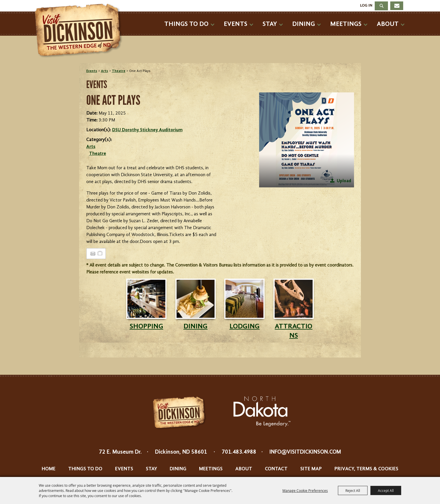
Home (49, 469)
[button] (307, 140)
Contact (276, 469)
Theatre (119, 71)
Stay (270, 24)
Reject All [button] (353, 490)
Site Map (311, 469)
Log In (366, 5)
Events (236, 24)
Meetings (346, 24)
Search (381, 6)
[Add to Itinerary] (100, 254)
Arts (105, 71)
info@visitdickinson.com (305, 452)
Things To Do (186, 24)
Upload (344, 181)
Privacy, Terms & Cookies (366, 469)
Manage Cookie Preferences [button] (305, 490)
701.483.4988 (239, 452)
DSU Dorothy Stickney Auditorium (147, 130)
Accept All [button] (386, 490)
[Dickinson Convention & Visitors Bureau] (80, 31)
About (388, 24)
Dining (304, 24)
